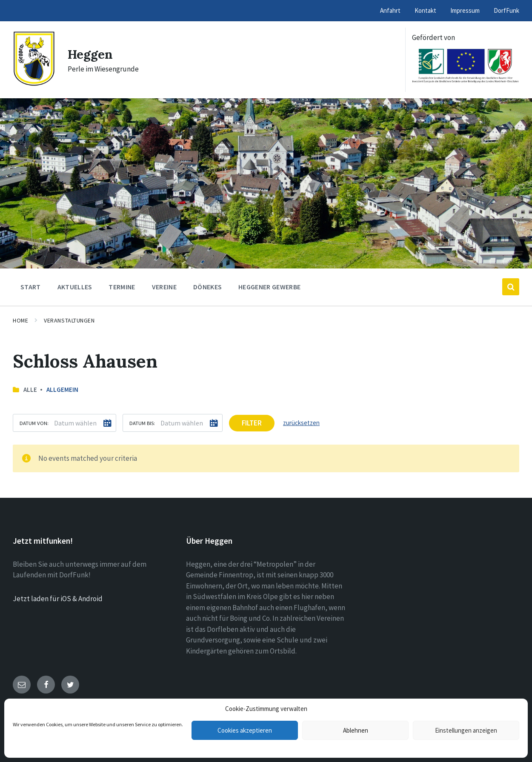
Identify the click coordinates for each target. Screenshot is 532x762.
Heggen (91, 54)
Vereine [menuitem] (164, 287)
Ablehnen (356, 730)
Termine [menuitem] (122, 287)
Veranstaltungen (69, 320)
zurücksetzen (301, 423)
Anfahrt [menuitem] (390, 10)
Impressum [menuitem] (465, 10)
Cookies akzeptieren (245, 730)
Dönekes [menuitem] (207, 287)
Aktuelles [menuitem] (75, 287)
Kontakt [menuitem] (425, 10)
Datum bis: (142, 423)
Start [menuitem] (31, 287)
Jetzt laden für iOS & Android (58, 599)
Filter (252, 423)
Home (20, 320)
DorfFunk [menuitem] (506, 10)
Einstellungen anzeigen (466, 730)
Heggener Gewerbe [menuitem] (269, 287)
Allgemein (62, 390)
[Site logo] (34, 84)
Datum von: (34, 423)
